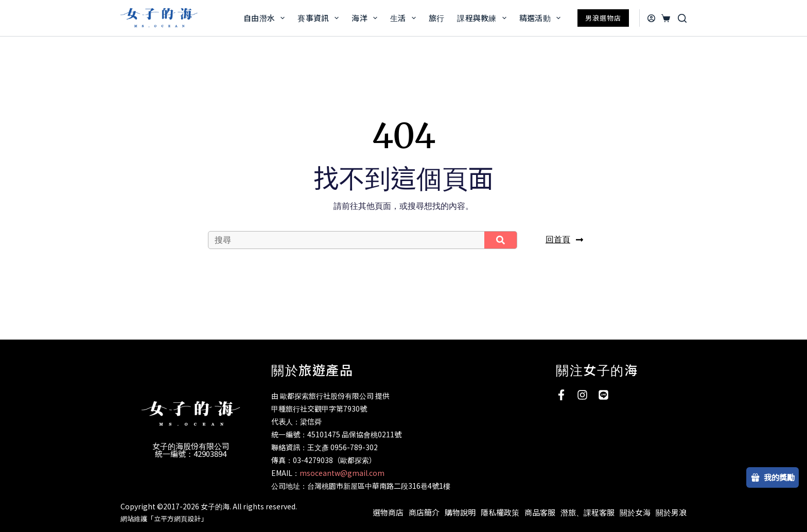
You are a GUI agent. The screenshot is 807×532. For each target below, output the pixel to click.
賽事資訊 (320, 18)
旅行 (437, 18)
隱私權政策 (500, 512)
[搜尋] (682, 18)
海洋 (366, 18)
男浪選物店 (603, 18)
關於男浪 (671, 512)
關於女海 (635, 512)
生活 (405, 18)
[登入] (651, 18)
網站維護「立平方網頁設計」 (164, 518)
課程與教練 (484, 18)
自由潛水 (266, 18)
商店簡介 (424, 512)
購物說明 (460, 512)
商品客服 (540, 512)
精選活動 (542, 18)
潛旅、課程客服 (587, 512)
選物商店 (388, 512)
